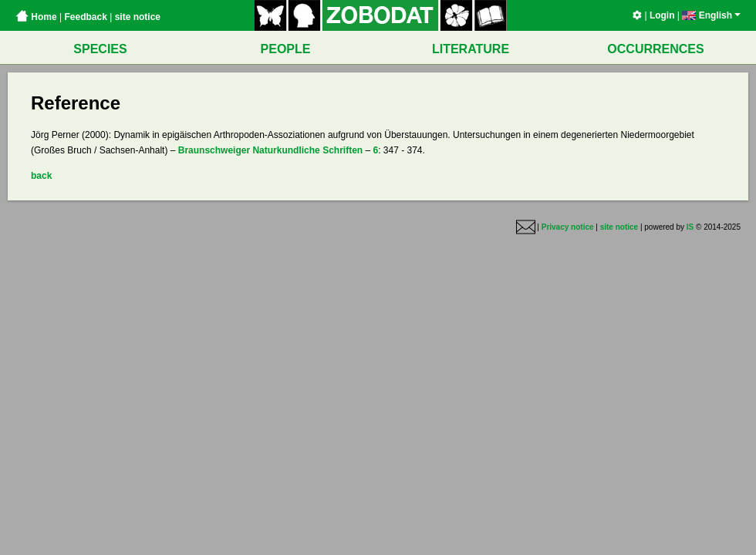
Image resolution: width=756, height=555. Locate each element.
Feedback (85, 17)
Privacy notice (568, 227)
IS (690, 227)
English (711, 15)
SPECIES (100, 49)
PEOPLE (286, 49)
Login (662, 15)
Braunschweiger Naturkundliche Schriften (270, 150)
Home (36, 17)
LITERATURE (471, 49)
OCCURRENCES (655, 49)
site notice (138, 17)
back (41, 176)
